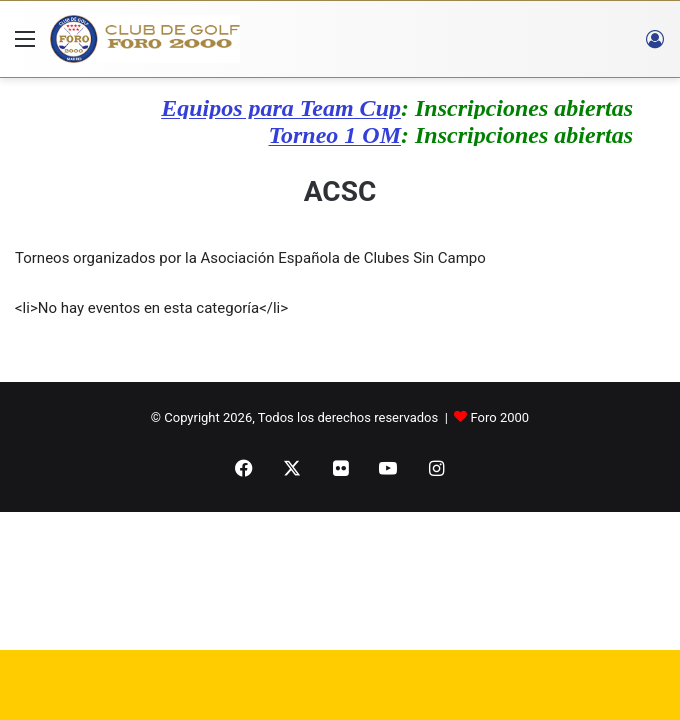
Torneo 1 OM (341, 135)
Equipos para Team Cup (287, 108)
